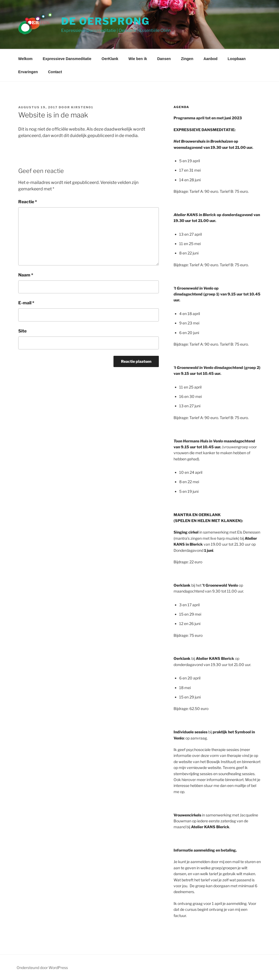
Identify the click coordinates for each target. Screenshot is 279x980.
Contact (55, 72)
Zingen (187, 59)
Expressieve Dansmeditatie (67, 59)
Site (22, 331)
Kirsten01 (82, 107)
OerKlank (110, 59)
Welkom (25, 59)
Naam (26, 275)
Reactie (28, 202)
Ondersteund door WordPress (42, 968)
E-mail (26, 303)
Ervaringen (28, 72)
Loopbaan (237, 59)
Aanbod (210, 59)
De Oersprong (105, 21)
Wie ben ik (138, 59)
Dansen (164, 59)
